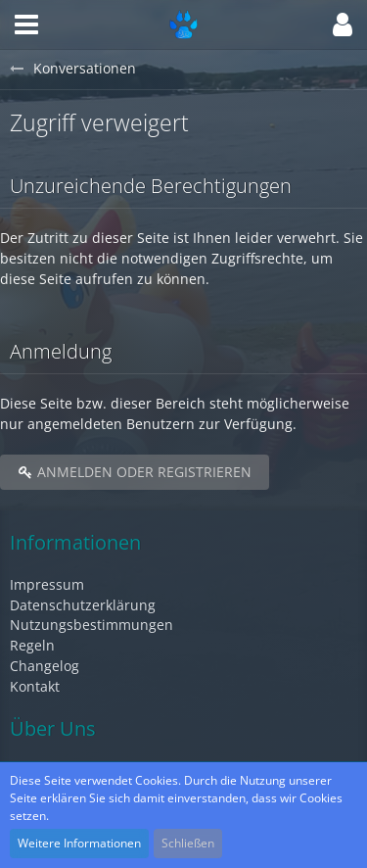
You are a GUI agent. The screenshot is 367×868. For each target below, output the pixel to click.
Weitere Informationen (79, 843)
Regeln (32, 645)
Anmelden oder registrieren (135, 472)
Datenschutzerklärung (83, 605)
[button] (26, 24)
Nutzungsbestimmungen (92, 625)
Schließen (188, 843)
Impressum (47, 584)
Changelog (45, 666)
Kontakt (35, 686)
